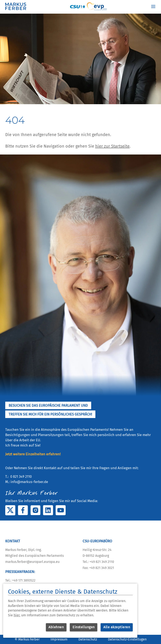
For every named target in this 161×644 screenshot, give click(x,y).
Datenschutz (88, 639)
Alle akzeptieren (117, 627)
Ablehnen (56, 627)
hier (17, 615)
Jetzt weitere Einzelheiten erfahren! (33, 454)
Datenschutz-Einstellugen (127, 639)
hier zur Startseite (112, 146)
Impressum (59, 639)
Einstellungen (84, 627)
